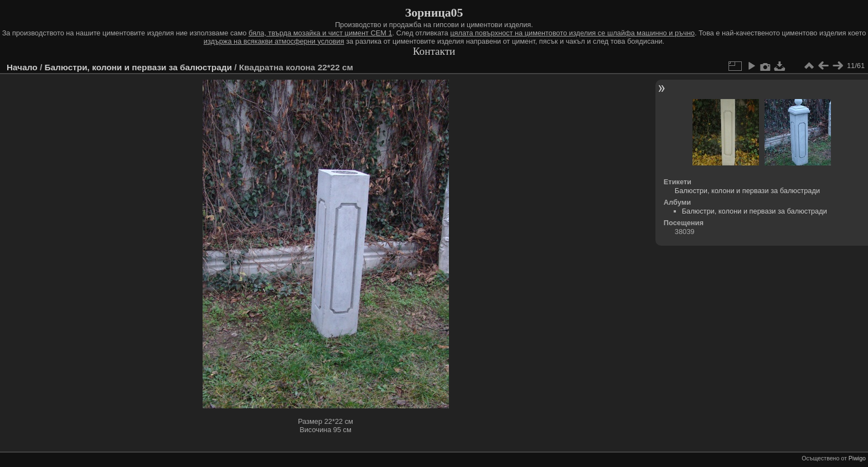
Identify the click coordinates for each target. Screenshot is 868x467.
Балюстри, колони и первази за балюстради (138, 67)
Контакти (434, 51)
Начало (22, 67)
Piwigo (857, 458)
